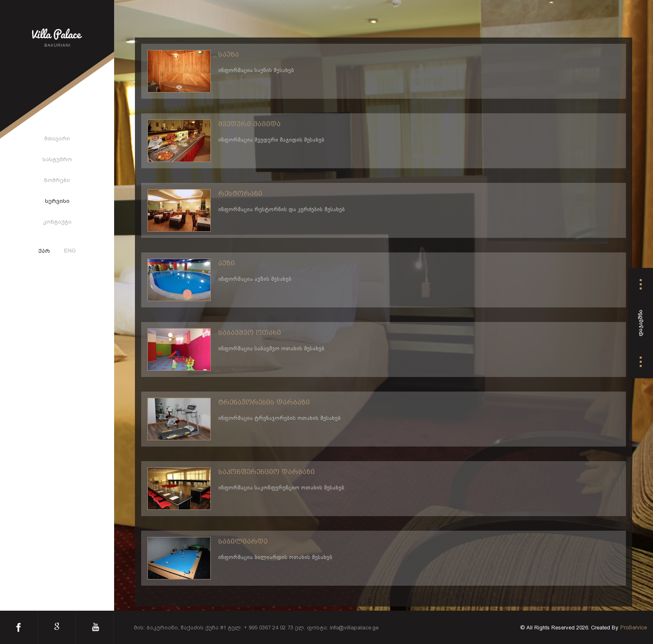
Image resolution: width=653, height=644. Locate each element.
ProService (633, 628)
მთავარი (57, 139)
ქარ (44, 252)
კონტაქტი (57, 222)
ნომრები (57, 180)
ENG (70, 251)
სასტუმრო (57, 159)
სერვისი (57, 201)
